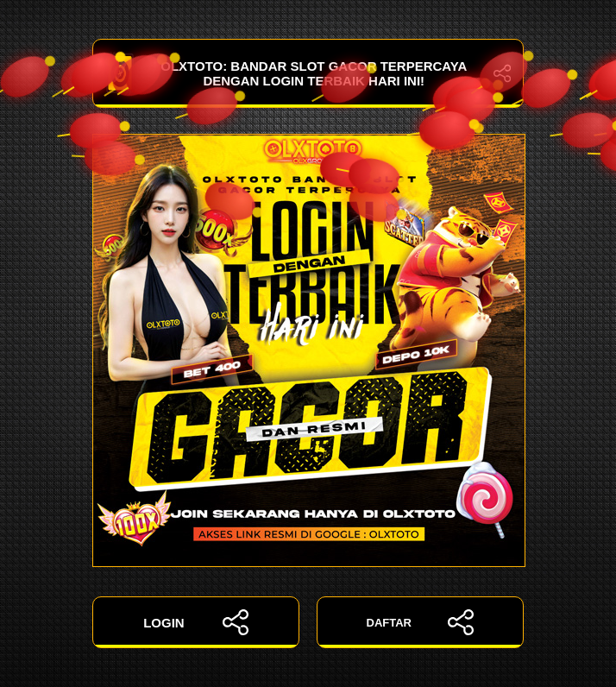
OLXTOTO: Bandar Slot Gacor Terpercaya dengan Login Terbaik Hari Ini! (308, 73)
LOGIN (196, 622)
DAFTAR (421, 622)
